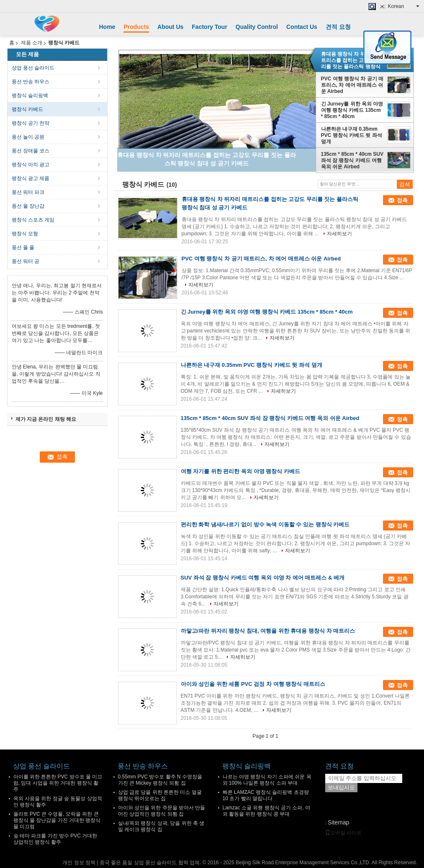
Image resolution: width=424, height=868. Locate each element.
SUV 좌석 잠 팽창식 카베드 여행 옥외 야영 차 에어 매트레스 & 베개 (263, 578)
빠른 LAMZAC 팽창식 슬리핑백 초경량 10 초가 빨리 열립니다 (266, 795)
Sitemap (338, 822)
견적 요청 (338, 27)
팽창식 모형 (25, 234)
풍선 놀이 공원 (28, 137)
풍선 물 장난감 (28, 206)
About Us (170, 27)
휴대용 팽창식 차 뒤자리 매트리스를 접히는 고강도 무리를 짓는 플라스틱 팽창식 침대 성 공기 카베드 (351, 60)
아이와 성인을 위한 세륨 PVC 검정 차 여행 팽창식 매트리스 (253, 684)
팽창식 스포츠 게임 (33, 220)
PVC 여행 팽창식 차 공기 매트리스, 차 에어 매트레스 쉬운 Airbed (352, 85)
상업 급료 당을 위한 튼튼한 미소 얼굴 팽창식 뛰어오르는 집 (160, 795)
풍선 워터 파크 (28, 192)
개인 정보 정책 (79, 863)
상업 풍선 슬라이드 (33, 68)
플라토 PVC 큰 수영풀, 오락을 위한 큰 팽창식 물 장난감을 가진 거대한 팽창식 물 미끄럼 (57, 820)
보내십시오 (341, 787)
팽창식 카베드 (27, 109)
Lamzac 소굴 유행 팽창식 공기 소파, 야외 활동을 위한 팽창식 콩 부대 (266, 811)
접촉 (402, 200)
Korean (404, 6)
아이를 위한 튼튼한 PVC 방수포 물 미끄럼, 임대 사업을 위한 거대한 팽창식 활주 (58, 783)
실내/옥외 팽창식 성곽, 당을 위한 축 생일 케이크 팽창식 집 (161, 826)
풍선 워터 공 (26, 261)
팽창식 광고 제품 (31, 178)
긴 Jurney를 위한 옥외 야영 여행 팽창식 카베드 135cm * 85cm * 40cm (352, 110)
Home (107, 27)
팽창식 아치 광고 (31, 165)
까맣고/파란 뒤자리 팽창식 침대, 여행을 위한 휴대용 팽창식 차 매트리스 (268, 631)
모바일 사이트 (343, 833)
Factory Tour (209, 27)
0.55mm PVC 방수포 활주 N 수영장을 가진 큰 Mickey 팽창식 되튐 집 (160, 780)
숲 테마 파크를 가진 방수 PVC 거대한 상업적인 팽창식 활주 (55, 839)
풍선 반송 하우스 (31, 82)
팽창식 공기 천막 (31, 123)
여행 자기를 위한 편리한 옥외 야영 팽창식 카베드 (240, 471)
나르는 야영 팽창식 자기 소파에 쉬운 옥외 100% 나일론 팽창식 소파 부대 (267, 780)
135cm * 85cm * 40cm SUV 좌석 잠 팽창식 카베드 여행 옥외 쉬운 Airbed (352, 160)
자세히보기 (339, 234)
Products (136, 27)
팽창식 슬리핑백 (30, 95)
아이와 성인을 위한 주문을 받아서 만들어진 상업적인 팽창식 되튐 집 (162, 811)
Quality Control (257, 27)
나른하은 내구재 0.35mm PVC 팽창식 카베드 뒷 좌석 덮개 (352, 135)
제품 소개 (32, 43)
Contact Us (302, 27)
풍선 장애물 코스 (31, 151)
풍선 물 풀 (23, 247)
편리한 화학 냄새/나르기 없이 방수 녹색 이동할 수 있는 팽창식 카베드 (265, 524)
